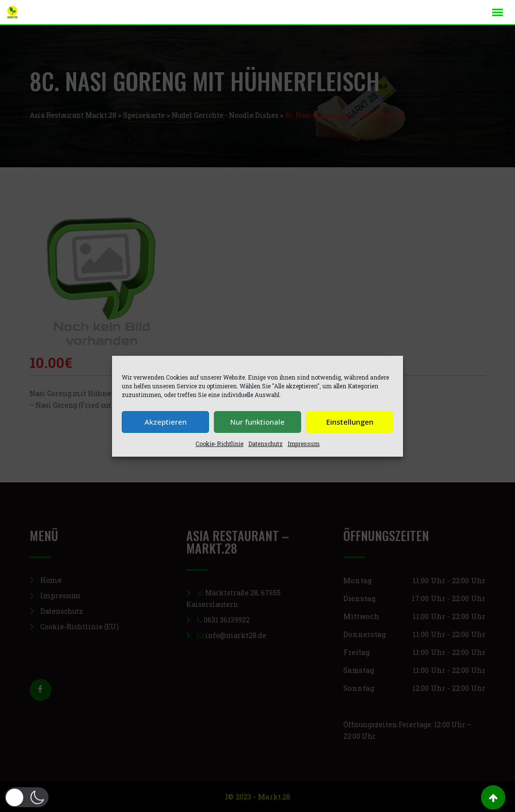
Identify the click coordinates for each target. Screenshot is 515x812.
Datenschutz (266, 444)
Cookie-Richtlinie (219, 444)
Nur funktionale (257, 422)
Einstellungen (350, 422)
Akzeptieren (166, 422)
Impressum (304, 444)
